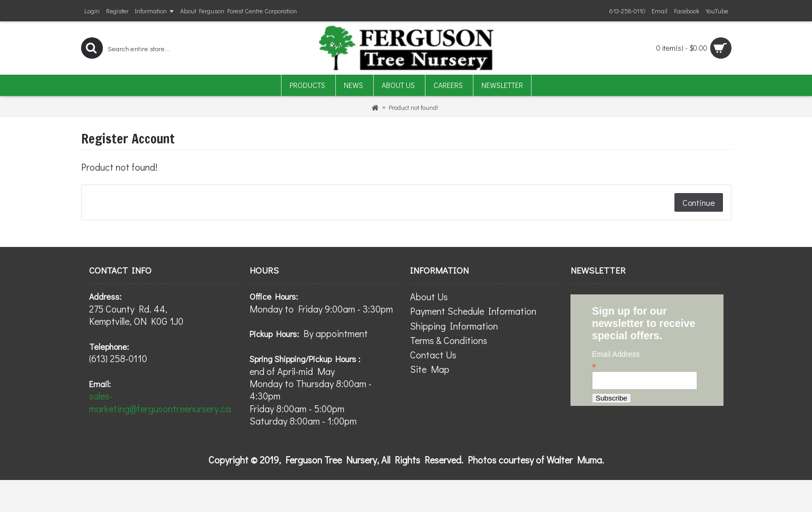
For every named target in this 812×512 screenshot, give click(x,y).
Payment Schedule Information (473, 311)
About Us (429, 297)
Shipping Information (454, 326)
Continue (699, 202)
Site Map (430, 369)
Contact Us (433, 355)
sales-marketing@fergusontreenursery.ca (160, 402)
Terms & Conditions (449, 340)
